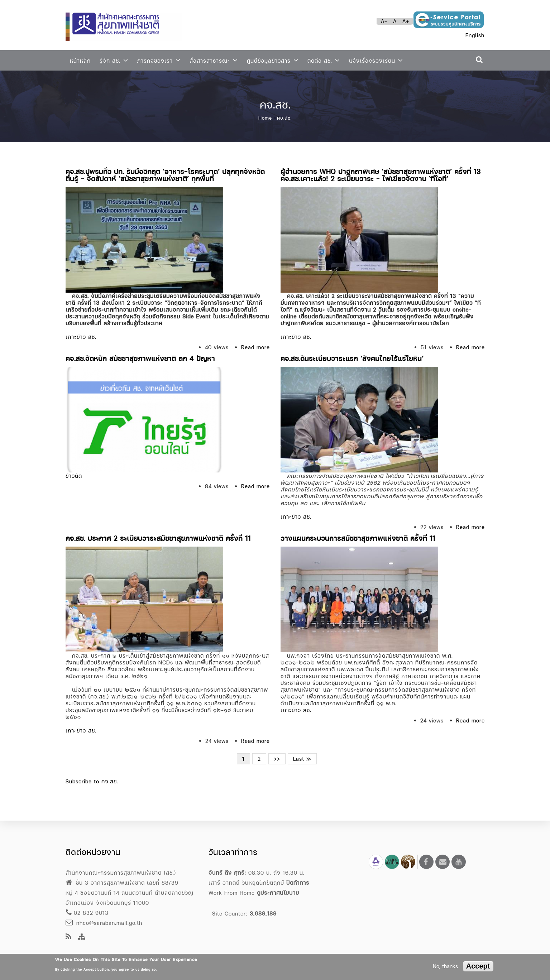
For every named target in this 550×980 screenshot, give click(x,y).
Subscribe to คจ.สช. (92, 781)
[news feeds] (69, 937)
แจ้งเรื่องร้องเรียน (376, 60)
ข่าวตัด (74, 476)
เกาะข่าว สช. (81, 337)
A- (384, 21)
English (475, 35)
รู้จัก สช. (114, 60)
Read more (255, 347)
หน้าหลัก (80, 61)
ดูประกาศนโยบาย (278, 893)
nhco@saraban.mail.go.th (104, 923)
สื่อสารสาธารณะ (214, 60)
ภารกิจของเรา (159, 60)
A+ (406, 21)
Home (265, 118)
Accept (478, 966)
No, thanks (445, 966)
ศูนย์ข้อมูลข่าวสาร (273, 60)
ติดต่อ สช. (324, 60)
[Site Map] (82, 937)
